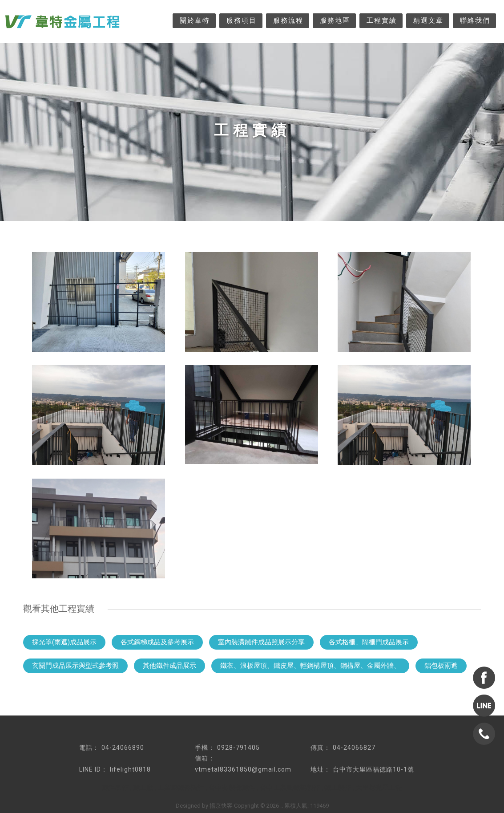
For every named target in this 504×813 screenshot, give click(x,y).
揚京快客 (221, 806)
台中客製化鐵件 (232, 788)
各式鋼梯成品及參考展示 (157, 642)
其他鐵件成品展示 (169, 666)
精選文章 (428, 20)
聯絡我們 (475, 20)
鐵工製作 (338, 788)
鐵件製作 (115, 788)
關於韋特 (195, 20)
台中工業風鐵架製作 (290, 788)
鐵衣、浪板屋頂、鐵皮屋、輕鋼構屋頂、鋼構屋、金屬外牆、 (310, 666)
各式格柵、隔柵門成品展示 (369, 642)
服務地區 (335, 20)
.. (282, 806)
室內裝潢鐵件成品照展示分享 (261, 642)
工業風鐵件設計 (181, 788)
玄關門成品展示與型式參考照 (75, 666)
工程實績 (382, 20)
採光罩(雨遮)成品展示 (64, 642)
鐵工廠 (143, 788)
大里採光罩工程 (379, 788)
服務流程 (288, 20)
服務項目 (242, 20)
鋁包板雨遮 (441, 666)
